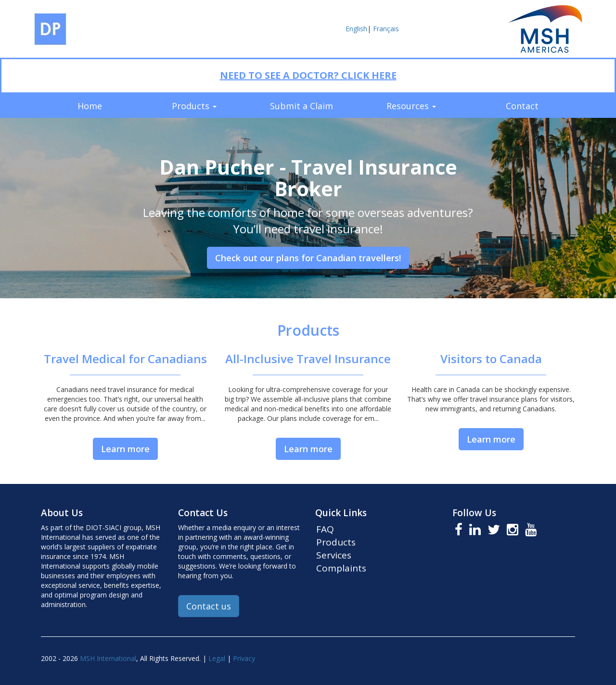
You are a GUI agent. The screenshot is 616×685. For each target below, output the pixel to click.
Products (336, 542)
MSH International (108, 658)
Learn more (125, 449)
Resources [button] (411, 106)
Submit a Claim (302, 106)
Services (334, 555)
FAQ (325, 529)
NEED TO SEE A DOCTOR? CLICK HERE (308, 75)
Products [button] (194, 106)
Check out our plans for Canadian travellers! (308, 258)
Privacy (244, 658)
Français (386, 29)
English (356, 29)
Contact (522, 106)
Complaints (341, 568)
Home (90, 106)
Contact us (209, 606)
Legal (217, 658)
